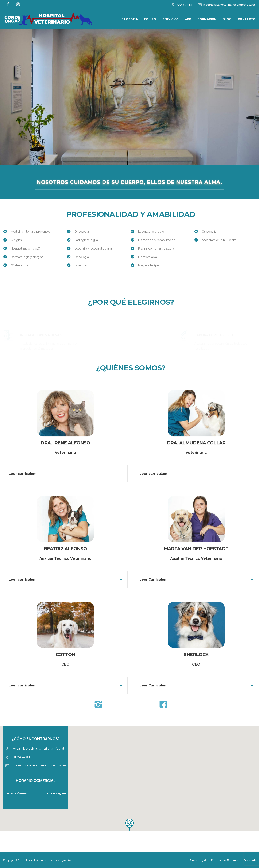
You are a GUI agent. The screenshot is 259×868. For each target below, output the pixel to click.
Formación (207, 19)
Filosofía (130, 19)
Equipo (150, 19)
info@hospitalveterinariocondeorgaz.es (229, 5)
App (188, 19)
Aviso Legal (198, 860)
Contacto (247, 19)
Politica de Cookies (225, 860)
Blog (227, 19)
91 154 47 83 (184, 5)
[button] (129, 825)
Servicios (171, 19)
